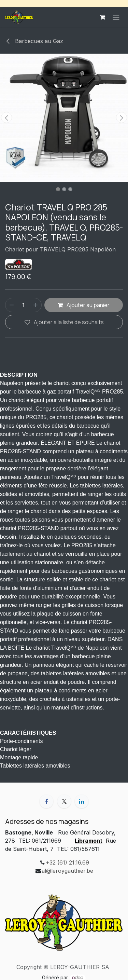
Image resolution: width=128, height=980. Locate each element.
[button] (6, 118)
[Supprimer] (11, 305)
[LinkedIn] (82, 801)
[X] (64, 801)
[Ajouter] (36, 305)
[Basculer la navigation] (116, 17)
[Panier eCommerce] (102, 17)
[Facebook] (46, 801)
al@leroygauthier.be (67, 871)
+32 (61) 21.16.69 (67, 862)
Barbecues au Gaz (34, 41)
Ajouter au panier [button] (84, 305)
